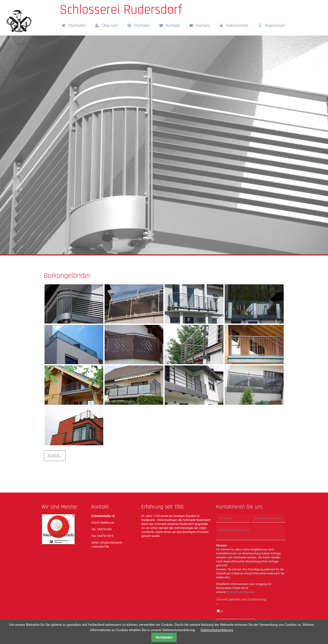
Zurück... (55, 456)
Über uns (110, 25)
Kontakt (173, 25)
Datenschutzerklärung (241, 592)
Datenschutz (237, 25)
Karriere (203, 25)
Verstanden (164, 637)
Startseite (77, 25)
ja (222, 611)
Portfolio (142, 25)
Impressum (275, 25)
